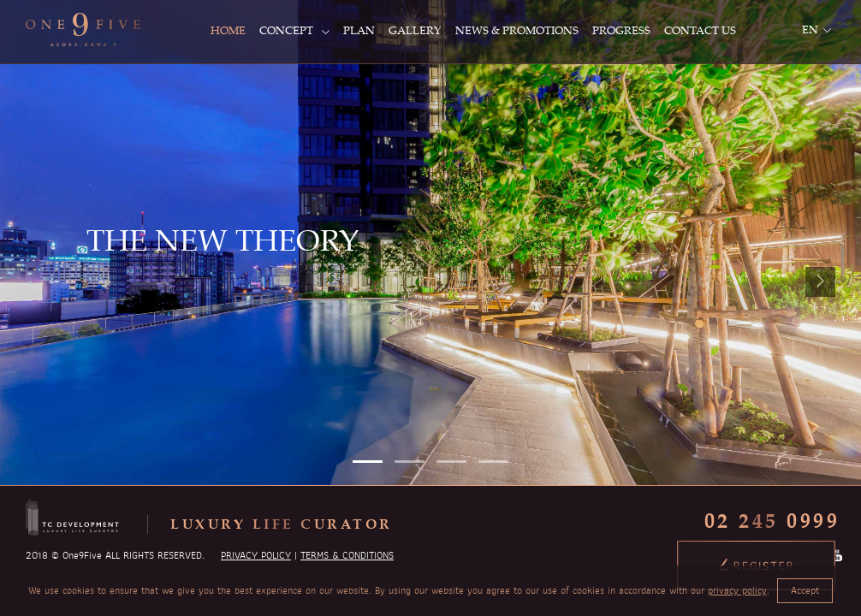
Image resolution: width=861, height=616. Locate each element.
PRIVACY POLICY (256, 555)
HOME (228, 30)
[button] (368, 462)
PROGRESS (621, 30)
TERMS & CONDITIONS (347, 555)
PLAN (359, 30)
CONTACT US (700, 30)
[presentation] (820, 282)
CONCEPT (294, 30)
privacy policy (737, 590)
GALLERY (415, 30)
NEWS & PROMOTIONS (517, 30)
